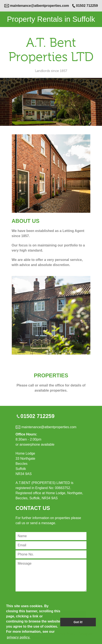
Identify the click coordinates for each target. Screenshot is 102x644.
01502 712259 (87, 6)
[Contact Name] (51, 536)
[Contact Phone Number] (51, 554)
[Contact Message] (51, 575)
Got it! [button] (78, 622)
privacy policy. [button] (19, 637)
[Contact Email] (51, 545)
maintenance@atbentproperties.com (40, 6)
